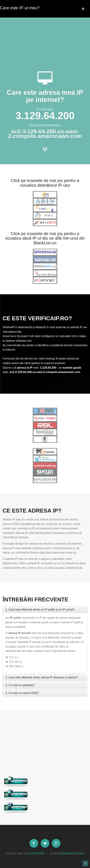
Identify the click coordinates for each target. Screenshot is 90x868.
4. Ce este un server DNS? (22, 693)
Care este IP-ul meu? (20, 7)
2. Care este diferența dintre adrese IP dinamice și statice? (42, 677)
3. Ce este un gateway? (20, 685)
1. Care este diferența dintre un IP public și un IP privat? (40, 610)
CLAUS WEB (36, 853)
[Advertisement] (45, 39)
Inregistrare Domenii (71, 853)
